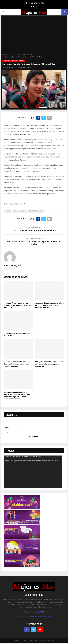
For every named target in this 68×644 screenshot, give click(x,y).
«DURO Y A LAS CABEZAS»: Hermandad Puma (34, 230)
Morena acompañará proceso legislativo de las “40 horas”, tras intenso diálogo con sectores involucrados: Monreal (17, 396)
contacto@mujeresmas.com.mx (39, 616)
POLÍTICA (22, 61)
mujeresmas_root (11, 67)
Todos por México (20, 211)
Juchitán (8, 211)
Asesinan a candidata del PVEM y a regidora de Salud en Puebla (34, 243)
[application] (33, 472)
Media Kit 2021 (38, 612)
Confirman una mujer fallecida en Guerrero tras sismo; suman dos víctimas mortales (17, 364)
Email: (6, 428)
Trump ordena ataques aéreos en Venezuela (17, 335)
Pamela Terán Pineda (36, 211)
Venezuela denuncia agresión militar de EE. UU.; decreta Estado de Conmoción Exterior (50, 305)
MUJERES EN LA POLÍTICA (10, 61)
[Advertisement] (34, 35)
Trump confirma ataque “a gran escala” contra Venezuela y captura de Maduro (17, 305)
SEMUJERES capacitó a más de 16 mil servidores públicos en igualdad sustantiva (49, 364)
